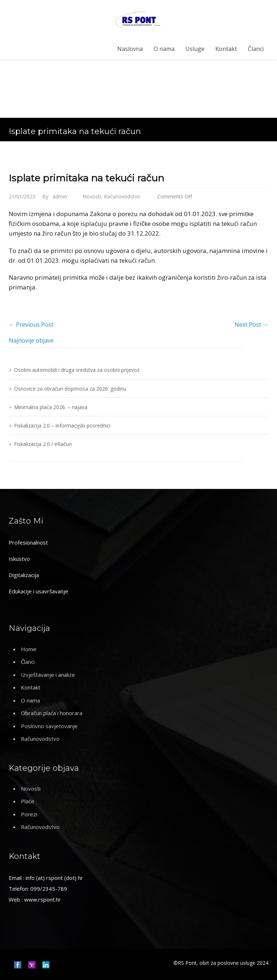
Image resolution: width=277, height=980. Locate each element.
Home (29, 649)
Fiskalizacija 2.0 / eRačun (43, 444)
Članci (256, 49)
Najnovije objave (31, 340)
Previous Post (31, 324)
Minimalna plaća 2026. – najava (51, 407)
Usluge (195, 49)
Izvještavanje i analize (48, 675)
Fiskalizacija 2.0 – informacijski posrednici (62, 425)
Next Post (251, 324)
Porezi (29, 814)
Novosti (92, 196)
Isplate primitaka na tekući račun (86, 178)
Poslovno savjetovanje (49, 726)
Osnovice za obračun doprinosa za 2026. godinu (70, 389)
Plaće (28, 801)
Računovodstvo (122, 196)
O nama (164, 49)
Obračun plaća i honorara (52, 713)
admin (60, 196)
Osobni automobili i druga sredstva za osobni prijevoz (77, 370)
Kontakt (226, 49)
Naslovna (130, 49)
